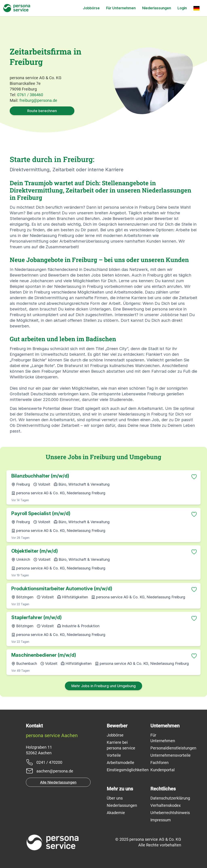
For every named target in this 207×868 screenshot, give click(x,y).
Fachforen (159, 763)
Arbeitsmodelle (120, 763)
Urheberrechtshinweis (170, 813)
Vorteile (114, 755)
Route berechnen (42, 111)
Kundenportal (163, 770)
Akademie (116, 813)
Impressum (161, 820)
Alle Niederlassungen (58, 782)
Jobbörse (91, 8)
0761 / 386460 (30, 95)
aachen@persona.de (55, 771)
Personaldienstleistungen (173, 748)
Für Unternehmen (121, 8)
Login (182, 8)
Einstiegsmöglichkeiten (128, 770)
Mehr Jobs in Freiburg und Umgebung (103, 686)
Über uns (115, 798)
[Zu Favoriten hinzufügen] (194, 477)
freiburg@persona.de (38, 100)
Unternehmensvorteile (171, 755)
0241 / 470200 (49, 762)
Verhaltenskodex (166, 805)
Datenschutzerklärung (170, 798)
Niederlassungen (157, 8)
